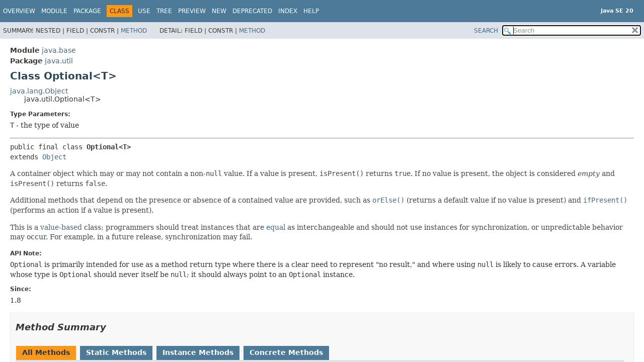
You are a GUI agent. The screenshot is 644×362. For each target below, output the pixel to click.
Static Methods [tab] (116, 352)
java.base (59, 50)
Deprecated (252, 11)
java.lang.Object (39, 91)
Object (54, 157)
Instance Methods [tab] (198, 352)
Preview (192, 11)
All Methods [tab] (46, 352)
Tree (164, 11)
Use (144, 11)
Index (288, 11)
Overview (19, 11)
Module (54, 11)
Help (311, 11)
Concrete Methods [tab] (286, 352)
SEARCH (486, 31)
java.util (59, 61)
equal (276, 227)
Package (87, 11)
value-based (61, 227)
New (219, 11)
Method (134, 31)
